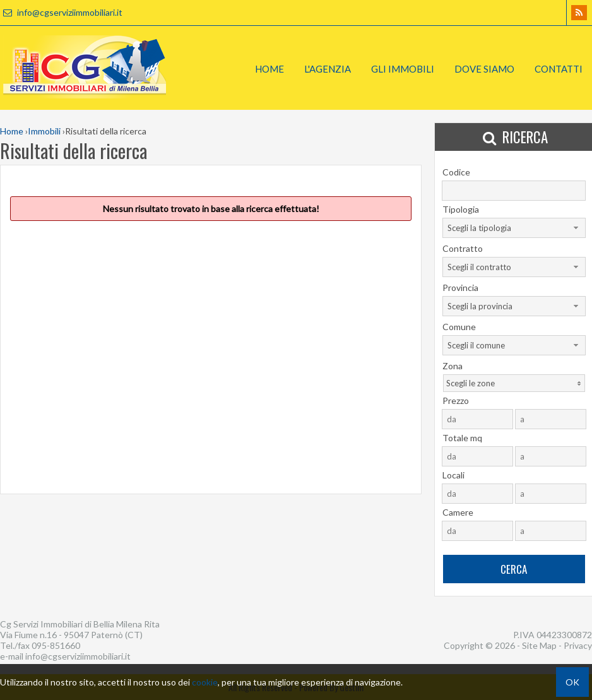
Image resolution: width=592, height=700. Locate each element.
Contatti (559, 69)
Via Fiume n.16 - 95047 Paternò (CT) (71, 635)
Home (269, 69)
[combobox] (514, 228)
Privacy (578, 645)
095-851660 (56, 645)
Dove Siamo (484, 69)
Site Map (539, 645)
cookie (205, 682)
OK (572, 682)
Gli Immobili (403, 69)
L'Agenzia (328, 69)
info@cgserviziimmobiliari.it (61, 12)
